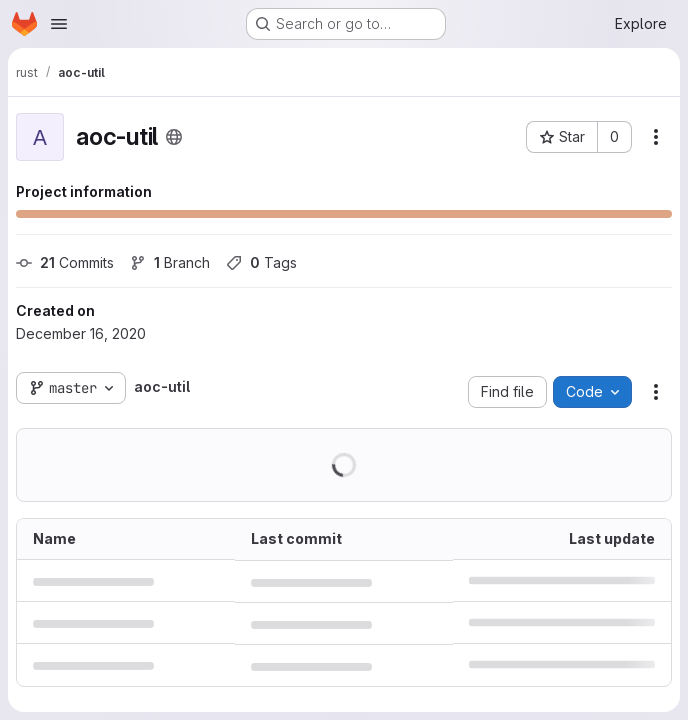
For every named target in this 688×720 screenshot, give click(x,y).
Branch (170, 262)
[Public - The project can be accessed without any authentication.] (174, 137)
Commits (65, 262)
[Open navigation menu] (59, 24)
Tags (261, 262)
